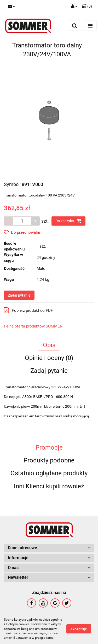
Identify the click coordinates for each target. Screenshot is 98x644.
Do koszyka (68, 221)
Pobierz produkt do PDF (28, 310)
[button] (87, 7)
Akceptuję (79, 629)
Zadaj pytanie (19, 295)
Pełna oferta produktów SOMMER (33, 326)
